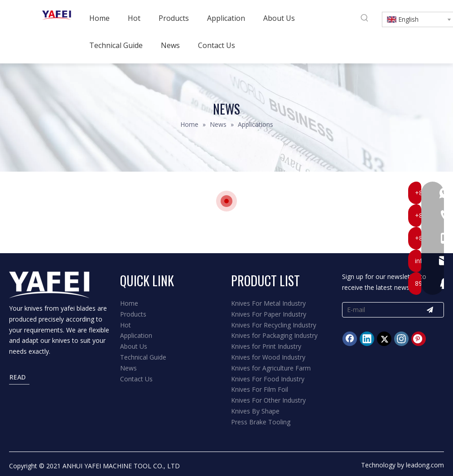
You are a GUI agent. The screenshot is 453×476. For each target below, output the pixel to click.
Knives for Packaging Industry (274, 335)
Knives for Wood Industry (268, 357)
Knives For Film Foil (260, 389)
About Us (134, 346)
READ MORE (20, 378)
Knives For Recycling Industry (274, 325)
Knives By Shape (255, 411)
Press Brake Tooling (261, 422)
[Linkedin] (367, 339)
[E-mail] (377, 310)
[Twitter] (384, 339)
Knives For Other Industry (268, 400)
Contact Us (136, 379)
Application (136, 335)
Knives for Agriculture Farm (271, 368)
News (128, 368)
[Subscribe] (430, 310)
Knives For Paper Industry (269, 314)
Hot (125, 325)
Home (129, 303)
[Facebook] (350, 339)
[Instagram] (401, 339)
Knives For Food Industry (268, 379)
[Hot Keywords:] (365, 18)
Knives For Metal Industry (268, 303)
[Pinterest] (419, 339)
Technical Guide (143, 357)
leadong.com (425, 465)
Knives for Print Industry (266, 346)
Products (133, 314)
